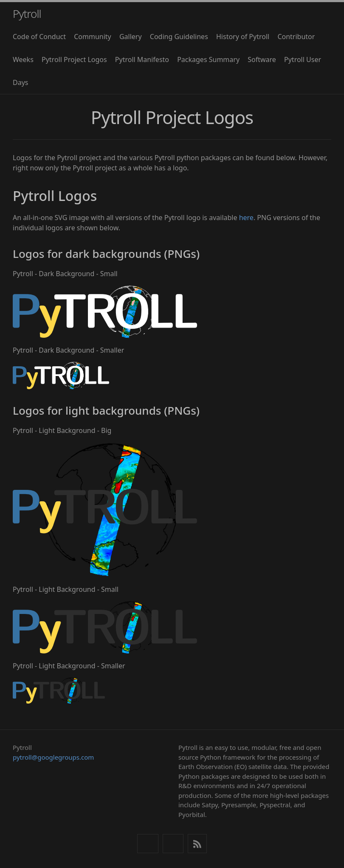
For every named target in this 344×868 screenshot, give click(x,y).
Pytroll (27, 14)
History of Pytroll (243, 37)
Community (93, 37)
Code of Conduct (39, 37)
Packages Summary (208, 59)
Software (262, 59)
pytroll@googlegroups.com (53, 757)
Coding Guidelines (179, 37)
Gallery (131, 37)
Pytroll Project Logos (74, 59)
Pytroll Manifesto (142, 59)
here (246, 218)
